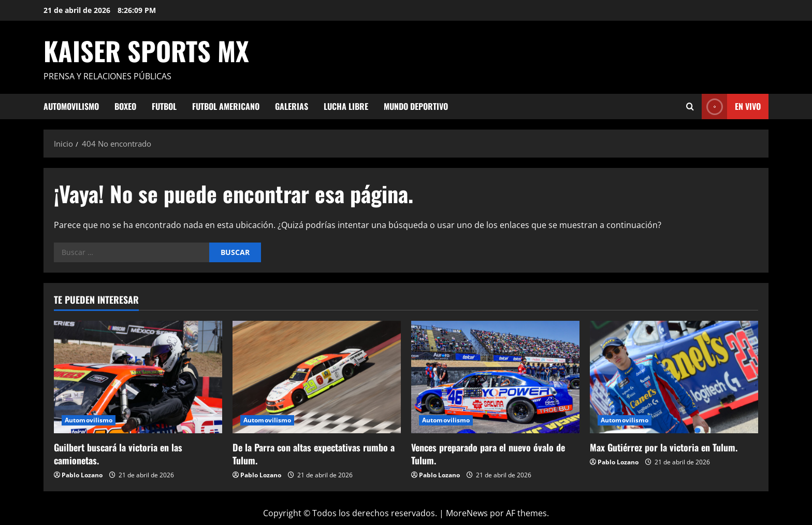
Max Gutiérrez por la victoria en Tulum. (664, 447)
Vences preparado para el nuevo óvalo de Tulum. (488, 454)
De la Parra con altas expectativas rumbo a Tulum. (314, 454)
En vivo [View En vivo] (731, 107)
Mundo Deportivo (416, 106)
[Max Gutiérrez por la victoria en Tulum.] (674, 377)
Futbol (164, 106)
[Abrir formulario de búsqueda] (690, 107)
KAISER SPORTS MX (146, 50)
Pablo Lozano (82, 475)
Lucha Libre (346, 106)
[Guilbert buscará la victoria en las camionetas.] (138, 377)
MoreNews (467, 513)
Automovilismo (71, 106)
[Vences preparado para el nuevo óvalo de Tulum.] (495, 377)
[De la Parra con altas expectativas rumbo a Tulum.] (317, 377)
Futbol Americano (226, 106)
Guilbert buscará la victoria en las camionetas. (118, 454)
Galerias (292, 106)
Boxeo (125, 106)
